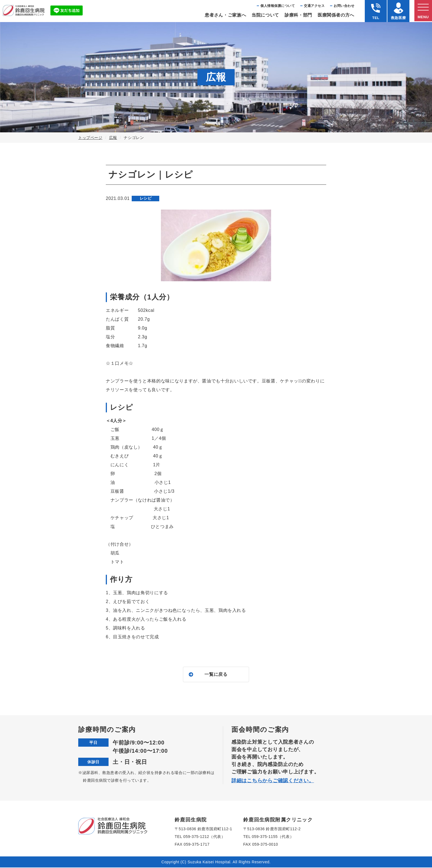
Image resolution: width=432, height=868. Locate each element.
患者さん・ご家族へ (225, 15)
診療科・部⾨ (298, 15)
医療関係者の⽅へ (336, 15)
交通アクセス (314, 6)
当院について (265, 15)
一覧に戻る (216, 675)
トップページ (90, 138)
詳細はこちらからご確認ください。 (273, 781)
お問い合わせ (344, 6)
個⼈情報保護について (278, 6)
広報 (113, 138)
